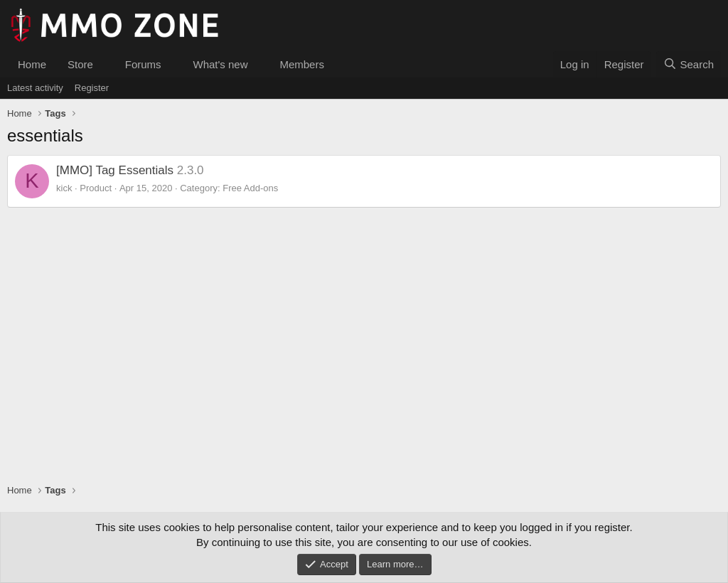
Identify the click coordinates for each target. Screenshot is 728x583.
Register (92, 88)
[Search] (689, 64)
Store (80, 64)
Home (32, 64)
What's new (220, 64)
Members (302, 64)
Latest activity (35, 88)
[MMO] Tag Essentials (115, 170)
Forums (143, 64)
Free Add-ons (250, 188)
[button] (105, 64)
